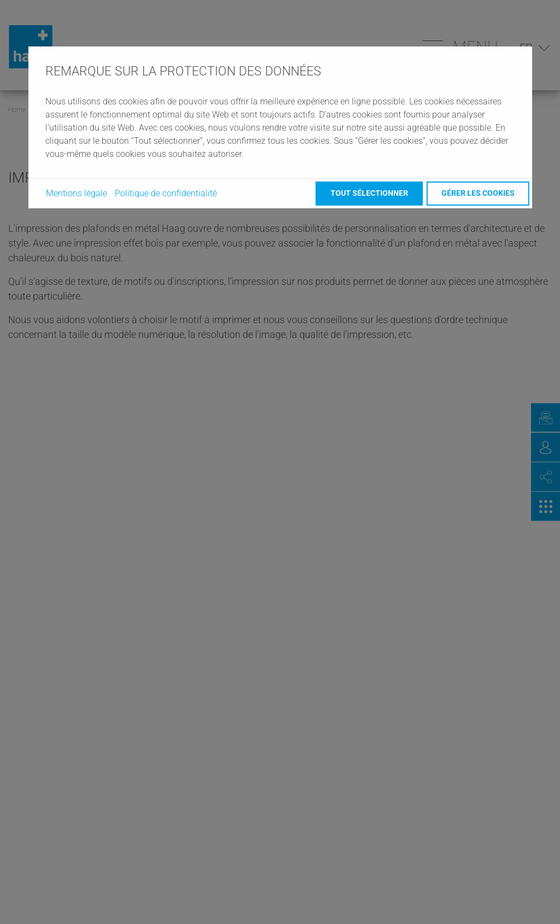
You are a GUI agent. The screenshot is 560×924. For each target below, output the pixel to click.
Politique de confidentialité (166, 193)
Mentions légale (76, 193)
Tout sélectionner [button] (369, 193)
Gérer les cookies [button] (478, 193)
